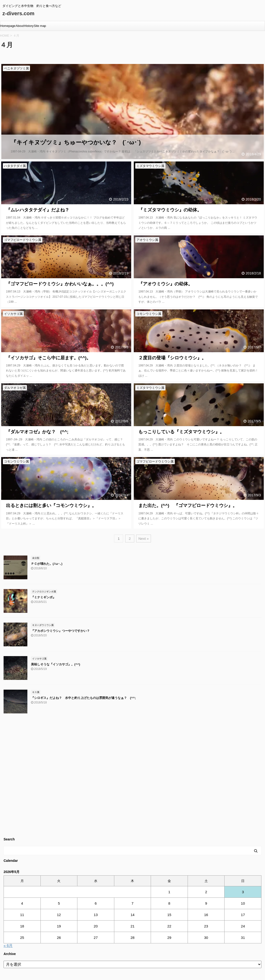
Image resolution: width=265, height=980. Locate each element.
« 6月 (8, 946)
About (20, 26)
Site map (40, 26)
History (29, 26)
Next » (143, 539)
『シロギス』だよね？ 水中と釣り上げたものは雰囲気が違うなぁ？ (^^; (83, 698)
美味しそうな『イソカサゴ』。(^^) (55, 664)
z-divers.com (18, 13)
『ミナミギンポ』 (43, 597)
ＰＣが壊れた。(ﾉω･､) (47, 564)
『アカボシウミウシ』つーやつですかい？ (60, 631)
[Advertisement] (132, 777)
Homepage (8, 26)
